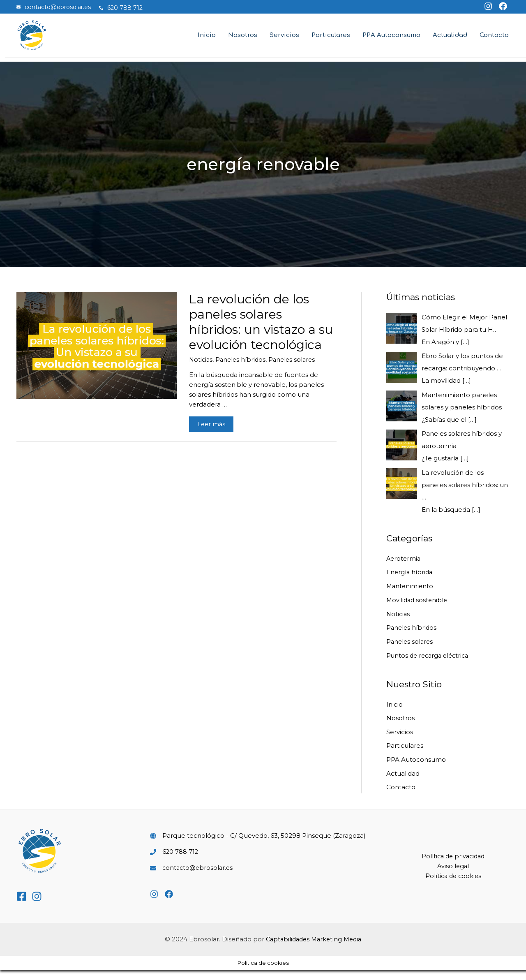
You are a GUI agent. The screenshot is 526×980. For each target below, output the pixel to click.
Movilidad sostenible (418, 610)
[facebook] (500, 6)
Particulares (405, 756)
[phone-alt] (125, 8)
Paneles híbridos (242, 369)
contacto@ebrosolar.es (199, 878)
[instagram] (487, 6)
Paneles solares (295, 369)
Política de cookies (453, 886)
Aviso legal (453, 876)
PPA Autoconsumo (416, 770)
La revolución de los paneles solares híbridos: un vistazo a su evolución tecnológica (261, 332)
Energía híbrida (410, 582)
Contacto (401, 797)
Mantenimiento (411, 596)
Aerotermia (404, 568)
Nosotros (400, 728)
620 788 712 (181, 862)
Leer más (215, 435)
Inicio (394, 714)
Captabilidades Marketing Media (314, 949)
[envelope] (58, 7)
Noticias (201, 369)
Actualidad (403, 783)
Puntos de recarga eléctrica (430, 665)
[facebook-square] (23, 907)
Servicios (400, 742)
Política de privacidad (453, 866)
